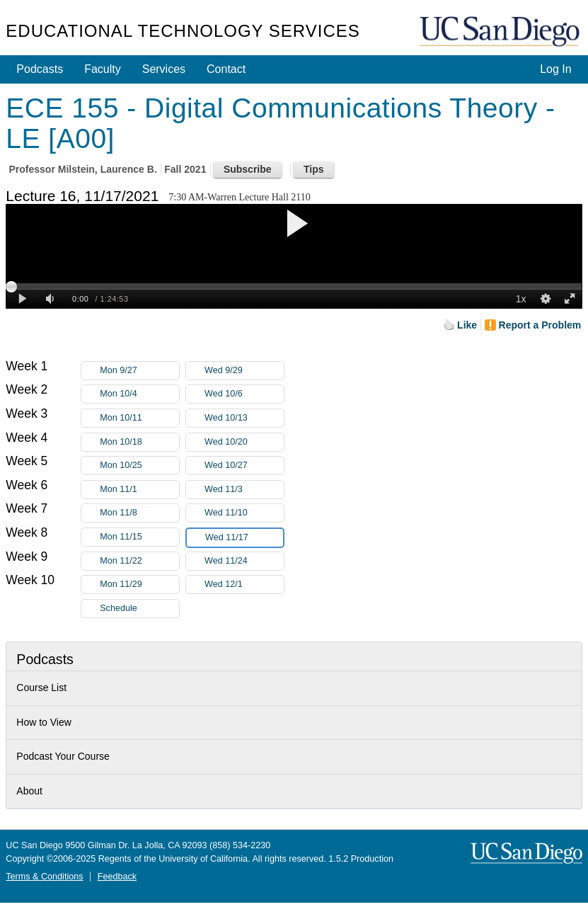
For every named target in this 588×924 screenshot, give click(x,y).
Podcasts (40, 69)
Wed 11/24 (244, 561)
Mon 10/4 (139, 394)
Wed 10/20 (244, 442)
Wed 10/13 (244, 418)
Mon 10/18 (139, 442)
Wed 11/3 (244, 490)
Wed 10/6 (244, 394)
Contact (226, 69)
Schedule (119, 608)
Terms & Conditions (44, 877)
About (29, 791)
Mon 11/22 (139, 561)
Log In (555, 69)
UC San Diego (501, 32)
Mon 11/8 (139, 513)
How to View (44, 722)
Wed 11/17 (244, 538)
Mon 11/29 (139, 584)
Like (467, 325)
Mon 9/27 (139, 371)
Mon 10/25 (139, 466)
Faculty (103, 69)
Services (164, 69)
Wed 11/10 (244, 513)
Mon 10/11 (139, 418)
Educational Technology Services (183, 31)
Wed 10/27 (244, 466)
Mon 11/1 (139, 490)
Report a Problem (540, 325)
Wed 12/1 (244, 584)
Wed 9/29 (244, 371)
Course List (41, 688)
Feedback (117, 877)
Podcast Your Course (63, 756)
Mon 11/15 (139, 537)
